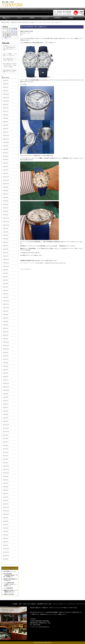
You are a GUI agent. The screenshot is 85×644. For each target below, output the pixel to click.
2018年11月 (6, 387)
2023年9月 (6, 187)
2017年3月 (6, 456)
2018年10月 (6, 390)
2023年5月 (6, 201)
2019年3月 (6, 373)
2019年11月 (6, 346)
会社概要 (15, 604)
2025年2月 (6, 129)
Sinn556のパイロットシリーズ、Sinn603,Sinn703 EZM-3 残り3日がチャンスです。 (10, 48)
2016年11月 (6, 470)
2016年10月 (6, 473)
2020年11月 (6, 304)
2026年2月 (6, 87)
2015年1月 (6, 545)
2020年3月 (6, 332)
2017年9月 (6, 435)
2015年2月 (6, 542)
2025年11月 (6, 98)
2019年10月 (6, 349)
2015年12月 (6, 507)
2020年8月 (6, 315)
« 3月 (6, 38)
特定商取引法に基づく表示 (44, 604)
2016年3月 (6, 497)
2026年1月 (6, 91)
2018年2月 (6, 418)
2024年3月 (6, 167)
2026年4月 (6, 80)
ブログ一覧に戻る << (26, 269)
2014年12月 (6, 549)
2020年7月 (6, 318)
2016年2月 (6, 501)
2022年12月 (6, 218)
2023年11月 (6, 180)
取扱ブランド (6, 19)
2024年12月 (6, 136)
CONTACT (58, 18)
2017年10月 (6, 432)
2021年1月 (6, 297)
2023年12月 (6, 177)
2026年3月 (6, 84)
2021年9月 (6, 270)
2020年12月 (6, 301)
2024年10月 (6, 142)
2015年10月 (6, 514)
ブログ (19, 18)
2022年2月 (6, 253)
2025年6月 (6, 115)
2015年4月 (6, 535)
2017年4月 (6, 452)
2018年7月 (6, 401)
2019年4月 (6, 370)
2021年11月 (6, 263)
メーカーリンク (71, 604)
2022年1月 (6, 256)
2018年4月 (6, 411)
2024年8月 (6, 149)
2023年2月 (6, 211)
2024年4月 (6, 163)
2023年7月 (6, 194)
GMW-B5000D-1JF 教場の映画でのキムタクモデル (10, 71)
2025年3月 (6, 125)
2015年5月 (6, 531)
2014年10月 (6, 556)
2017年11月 (6, 428)
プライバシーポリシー (59, 604)
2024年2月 (6, 170)
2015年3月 (6, 538)
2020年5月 (6, 325)
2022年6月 (6, 239)
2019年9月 (6, 353)
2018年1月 (6, 421)
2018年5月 (6, 408)
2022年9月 (6, 229)
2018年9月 (6, 394)
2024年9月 (6, 146)
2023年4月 (6, 204)
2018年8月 (6, 397)
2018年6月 (6, 404)
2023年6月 (6, 198)
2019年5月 (6, 366)
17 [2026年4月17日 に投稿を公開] (12, 33)
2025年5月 (6, 118)
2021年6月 (6, 280)
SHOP (32, 18)
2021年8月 (6, 273)
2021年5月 (6, 284)
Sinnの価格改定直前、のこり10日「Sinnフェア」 (10, 60)
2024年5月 (6, 160)
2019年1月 (6, 380)
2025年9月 (6, 105)
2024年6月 (6, 156)
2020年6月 (6, 321)
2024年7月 (6, 153)
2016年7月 (6, 483)
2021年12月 (6, 260)
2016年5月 (6, 490)
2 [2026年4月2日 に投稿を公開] (10, 30)
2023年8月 (6, 191)
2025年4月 (6, 122)
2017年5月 (6, 449)
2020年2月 (6, 335)
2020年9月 (6, 311)
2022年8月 (6, 232)
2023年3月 (6, 208)
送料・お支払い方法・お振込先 (27, 604)
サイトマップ (80, 604)
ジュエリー (45, 18)
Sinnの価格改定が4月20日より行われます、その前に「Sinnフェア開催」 (10, 65)
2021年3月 (6, 291)
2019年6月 (6, 363)
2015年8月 (6, 521)
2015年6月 (6, 528)
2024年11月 (6, 139)
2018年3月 (6, 414)
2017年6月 (6, 445)
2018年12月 (6, 383)
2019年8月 (6, 356)
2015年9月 (6, 518)
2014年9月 (6, 559)
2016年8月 (6, 480)
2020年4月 (6, 328)
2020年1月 (6, 339)
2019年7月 (6, 359)
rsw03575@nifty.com (44, 627)
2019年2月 (6, 377)
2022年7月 (6, 235)
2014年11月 (6, 552)
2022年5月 (6, 242)
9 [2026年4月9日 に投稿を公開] (10, 32)
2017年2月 (6, 459)
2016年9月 (6, 476)
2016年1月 (6, 504)
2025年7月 (6, 111)
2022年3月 (6, 249)
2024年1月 (6, 173)
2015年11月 (6, 511)
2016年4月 (6, 494)
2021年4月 (6, 287)
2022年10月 (6, 225)
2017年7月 (6, 442)
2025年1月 (6, 132)
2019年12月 (6, 342)
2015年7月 (6, 525)
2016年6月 (6, 487)
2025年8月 (6, 108)
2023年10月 (6, 184)
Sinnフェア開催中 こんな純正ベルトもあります (10, 55)
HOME (71, 18)
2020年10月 (6, 308)
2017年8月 (6, 439)
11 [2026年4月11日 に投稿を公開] (14, 32)
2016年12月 (6, 466)
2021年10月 (6, 266)
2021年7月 (6, 277)
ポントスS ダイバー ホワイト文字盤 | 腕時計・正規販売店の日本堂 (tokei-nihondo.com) (43, 263)
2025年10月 (6, 101)
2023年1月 (6, 215)
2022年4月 (6, 246)
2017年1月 (6, 463)
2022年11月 (6, 222)
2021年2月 (6, 294)
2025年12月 (6, 94)
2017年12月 (6, 425)
